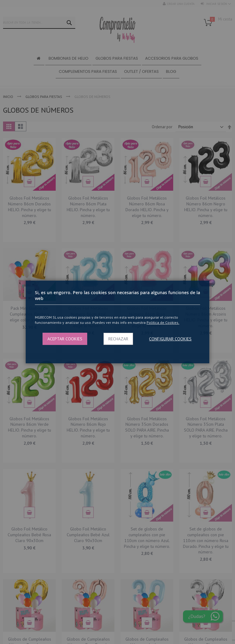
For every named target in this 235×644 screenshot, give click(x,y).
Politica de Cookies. (163, 322)
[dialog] (117, 322)
